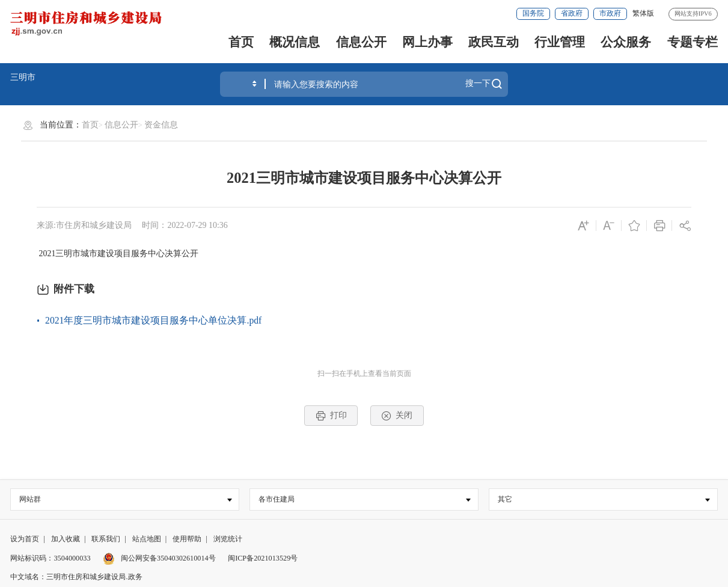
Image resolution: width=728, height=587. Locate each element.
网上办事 (427, 42)
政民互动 (494, 42)
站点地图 (147, 539)
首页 (241, 42)
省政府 (572, 13)
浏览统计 (228, 539)
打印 (331, 416)
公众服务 (626, 42)
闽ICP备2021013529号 (263, 558)
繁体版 (643, 13)
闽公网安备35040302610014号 (159, 558)
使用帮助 (187, 539)
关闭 (397, 416)
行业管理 (560, 42)
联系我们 (106, 539)
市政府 (610, 13)
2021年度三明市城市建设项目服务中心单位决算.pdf (153, 320)
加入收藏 (66, 539)
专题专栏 (693, 42)
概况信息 (295, 42)
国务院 (533, 13)
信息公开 (361, 42)
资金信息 (161, 125)
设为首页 (25, 539)
